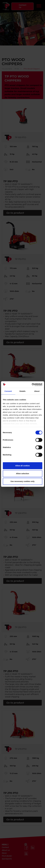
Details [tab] (23, 391)
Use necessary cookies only (22, 481)
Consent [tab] (8, 391)
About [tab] (37, 391)
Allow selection (22, 474)
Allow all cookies (22, 466)
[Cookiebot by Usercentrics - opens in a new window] (32, 385)
